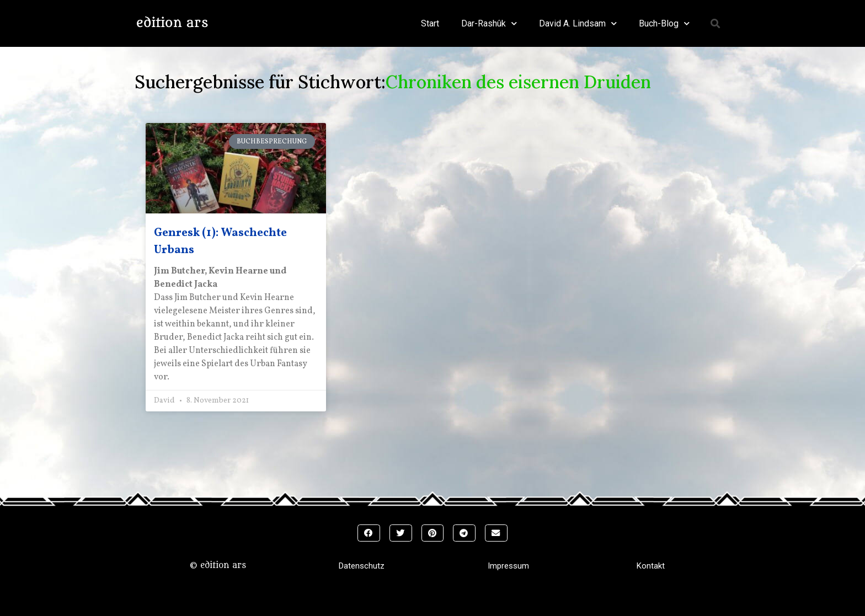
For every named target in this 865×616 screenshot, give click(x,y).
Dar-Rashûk (489, 23)
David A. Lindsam (578, 23)
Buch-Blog (664, 23)
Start (430, 23)
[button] (716, 23)
